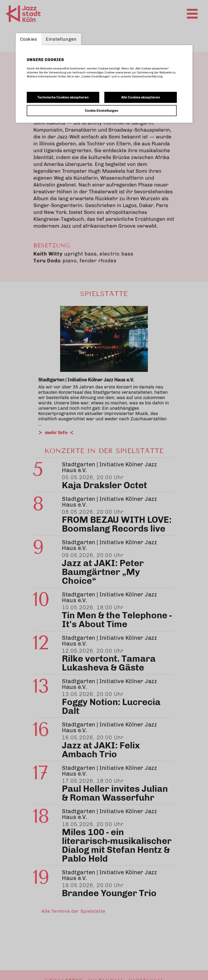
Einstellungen (61, 39)
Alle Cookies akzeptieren (141, 97)
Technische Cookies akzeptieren (63, 97)
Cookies (29, 39)
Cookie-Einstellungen (102, 111)
